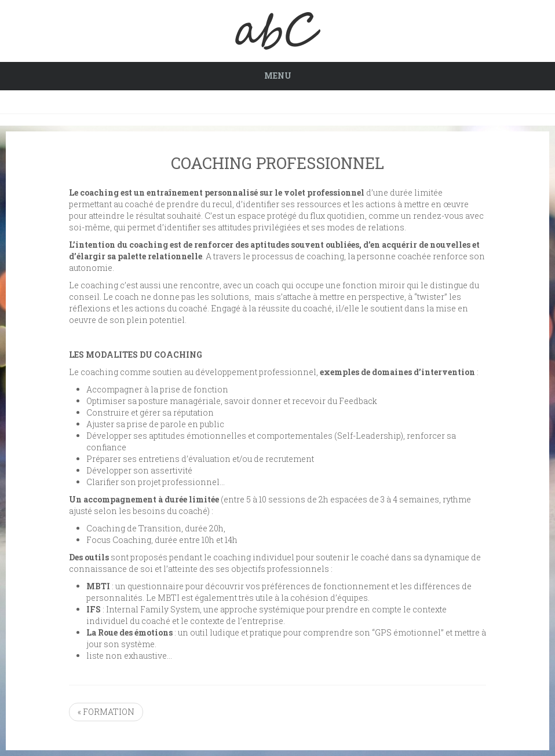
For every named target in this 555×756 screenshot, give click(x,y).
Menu (278, 76)
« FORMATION (106, 712)
